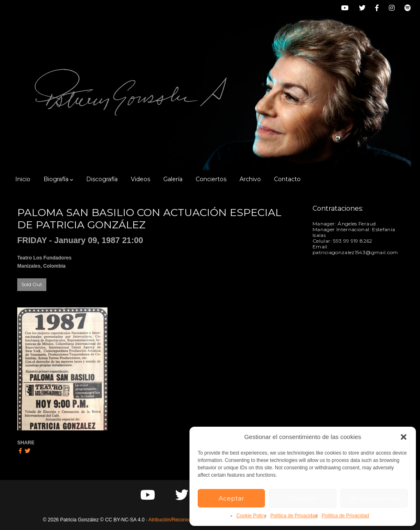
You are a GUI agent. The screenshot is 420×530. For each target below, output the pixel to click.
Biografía (58, 179)
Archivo (250, 179)
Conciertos (211, 179)
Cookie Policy (251, 516)
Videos (140, 179)
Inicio (23, 179)
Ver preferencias (374, 498)
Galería (173, 179)
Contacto (287, 179)
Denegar (303, 498)
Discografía (102, 179)
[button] (404, 437)
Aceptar (231, 498)
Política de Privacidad (294, 516)
